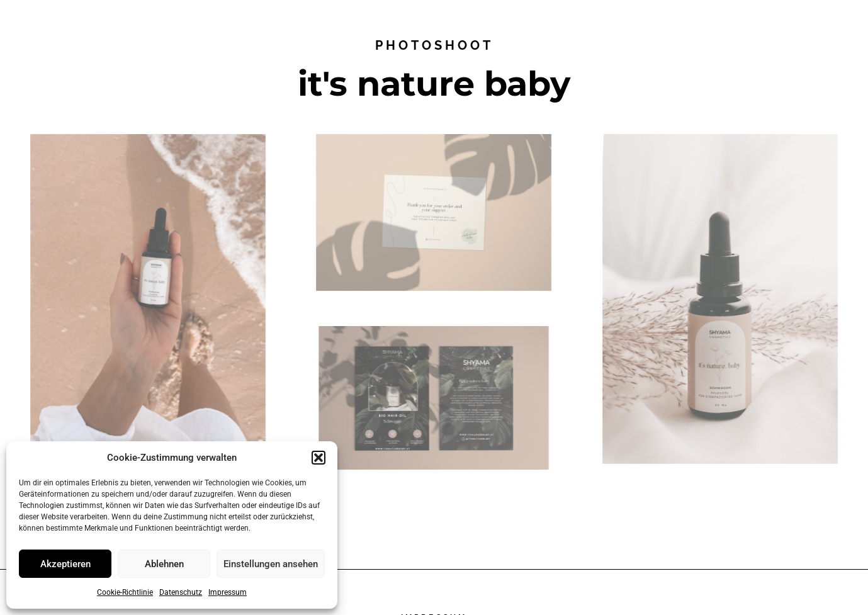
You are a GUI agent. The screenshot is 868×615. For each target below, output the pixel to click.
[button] (318, 458)
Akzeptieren (65, 564)
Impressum (228, 592)
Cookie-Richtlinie (125, 592)
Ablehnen (164, 564)
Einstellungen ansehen (271, 564)
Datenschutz (181, 592)
